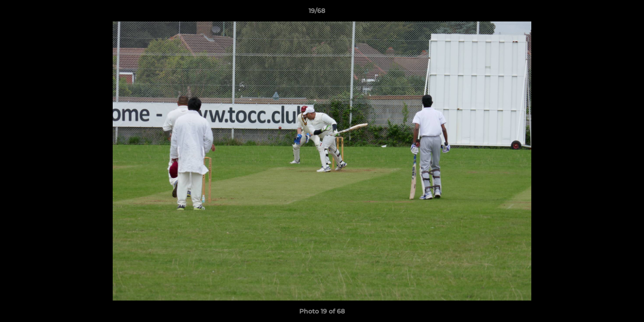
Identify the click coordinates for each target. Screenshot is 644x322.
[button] (606, 13)
